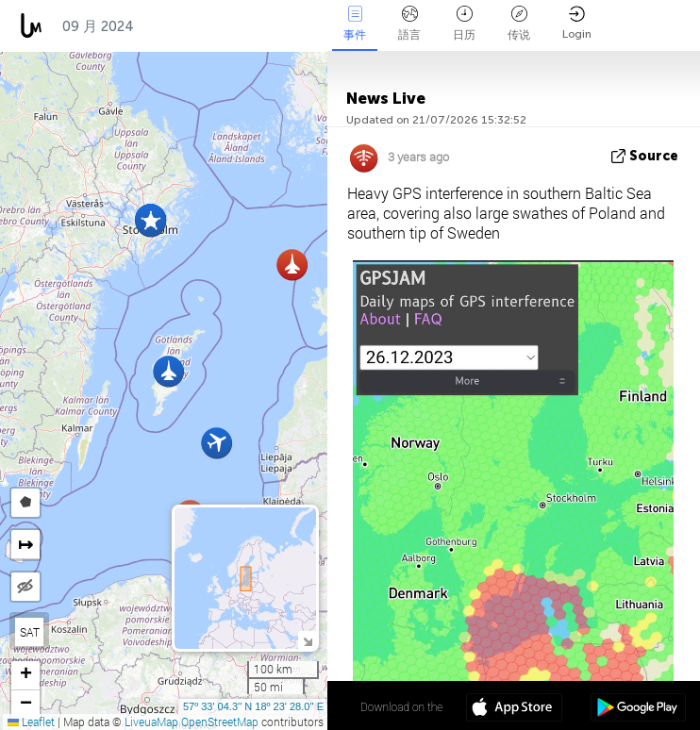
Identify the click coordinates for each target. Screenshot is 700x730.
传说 (519, 24)
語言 (409, 24)
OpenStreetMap (220, 722)
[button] (150, 221)
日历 (464, 24)
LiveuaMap (151, 722)
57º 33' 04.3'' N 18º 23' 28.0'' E (253, 706)
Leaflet (31, 722)
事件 (355, 24)
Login (577, 23)
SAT (30, 632)
